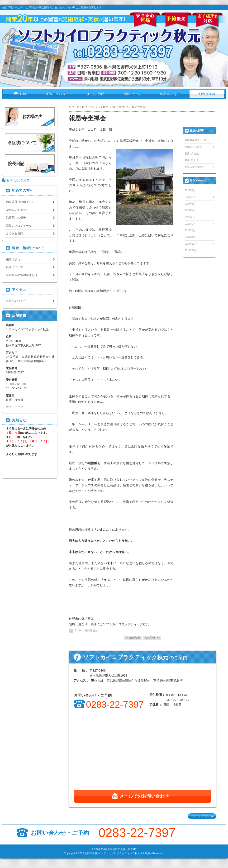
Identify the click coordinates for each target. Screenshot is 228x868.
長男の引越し (192, 153)
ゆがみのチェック (17, 210)
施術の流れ (13, 259)
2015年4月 (190, 210)
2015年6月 (190, 197)
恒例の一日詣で (193, 147)
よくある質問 (14, 234)
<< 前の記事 (133, 638)
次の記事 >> (152, 638)
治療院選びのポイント (20, 202)
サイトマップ (14, 407)
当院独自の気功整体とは (22, 275)
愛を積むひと (192, 160)
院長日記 (124, 107)
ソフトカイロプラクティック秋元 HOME (93, 107)
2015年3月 (190, 217)
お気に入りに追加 (18, 180)
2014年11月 (191, 244)
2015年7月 (190, 190)
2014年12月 (191, 237)
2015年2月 (190, 224)
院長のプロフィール (19, 226)
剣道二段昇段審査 (194, 167)
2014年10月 (191, 250)
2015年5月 (190, 204)
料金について (14, 267)
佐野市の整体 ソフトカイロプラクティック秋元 (112, 853)
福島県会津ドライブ (195, 140)
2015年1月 (190, 230)
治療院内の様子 (16, 218)
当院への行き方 (16, 301)
